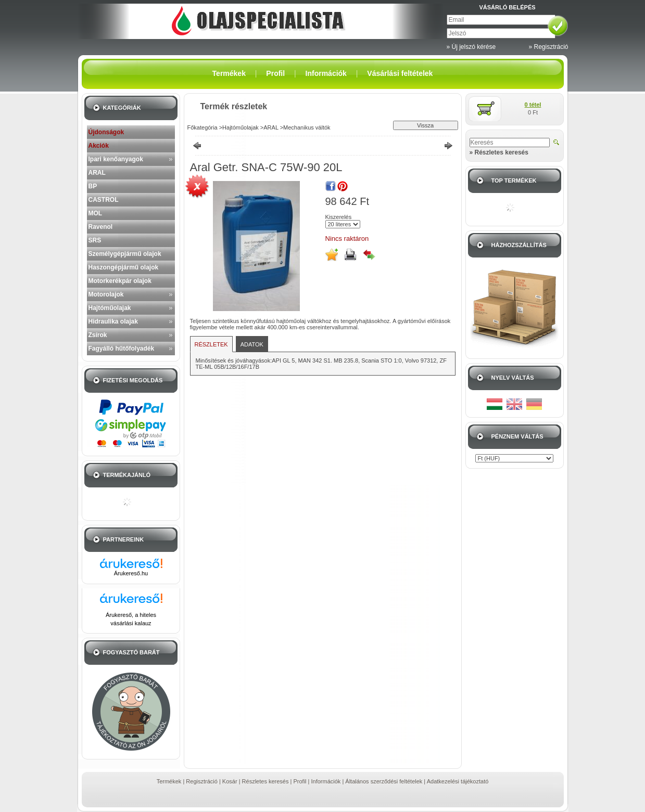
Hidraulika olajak (113, 321)
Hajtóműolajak (110, 308)
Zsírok (98, 335)
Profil (300, 781)
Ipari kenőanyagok (116, 159)
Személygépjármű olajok (125, 254)
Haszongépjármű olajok (124, 267)
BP (93, 186)
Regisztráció (202, 781)
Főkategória (203, 127)
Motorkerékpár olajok (120, 281)
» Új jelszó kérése (471, 47)
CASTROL (104, 200)
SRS (95, 240)
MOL (96, 213)
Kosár (230, 781)
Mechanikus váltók (307, 127)
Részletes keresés (265, 781)
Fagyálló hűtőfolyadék (122, 349)
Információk (326, 781)
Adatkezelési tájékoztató (458, 781)
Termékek (169, 781)
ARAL (97, 173)
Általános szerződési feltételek (384, 781)
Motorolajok (106, 294)
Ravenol (101, 227)
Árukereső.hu (131, 573)
